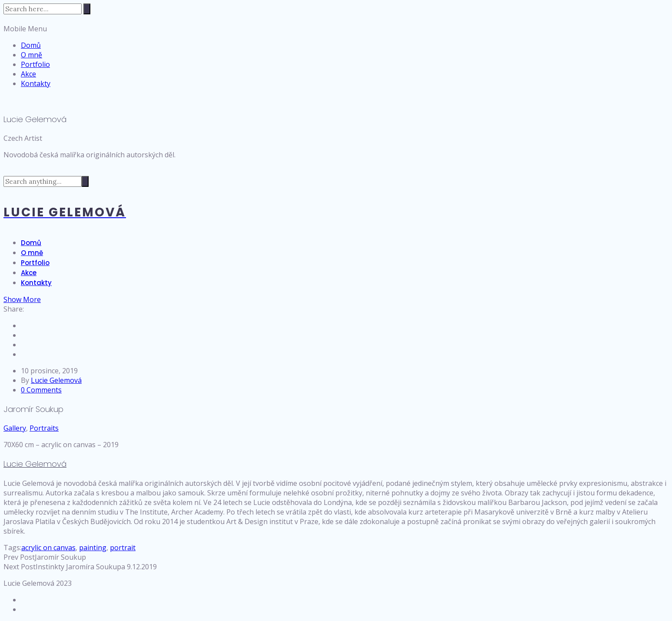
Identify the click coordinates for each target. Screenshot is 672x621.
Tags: (12, 548)
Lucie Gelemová (56, 380)
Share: (14, 309)
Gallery (15, 428)
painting (93, 548)
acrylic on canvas (48, 548)
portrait (123, 548)
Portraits (44, 428)
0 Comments (41, 390)
